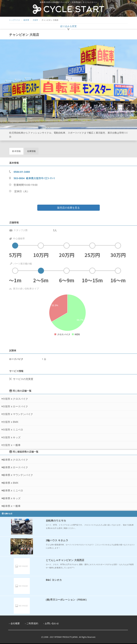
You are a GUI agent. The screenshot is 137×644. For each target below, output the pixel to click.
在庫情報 (31, 151)
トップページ (15, 20)
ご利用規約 (32, 623)
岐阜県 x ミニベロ (13, 490)
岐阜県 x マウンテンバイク (18, 475)
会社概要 (15, 623)
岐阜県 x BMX (10, 483)
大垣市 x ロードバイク (15, 406)
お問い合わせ (52, 623)
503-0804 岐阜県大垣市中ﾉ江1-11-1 (34, 178)
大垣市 (35, 20)
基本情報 (16, 151)
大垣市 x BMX (10, 422)
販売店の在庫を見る (68, 208)
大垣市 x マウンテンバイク (18, 414)
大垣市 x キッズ (12, 437)
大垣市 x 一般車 (12, 445)
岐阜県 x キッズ (12, 498)
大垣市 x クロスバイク (15, 399)
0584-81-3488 (22, 172)
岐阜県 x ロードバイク (15, 467)
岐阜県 (26, 20)
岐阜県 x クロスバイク (15, 460)
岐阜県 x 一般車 (12, 506)
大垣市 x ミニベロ (13, 429)
